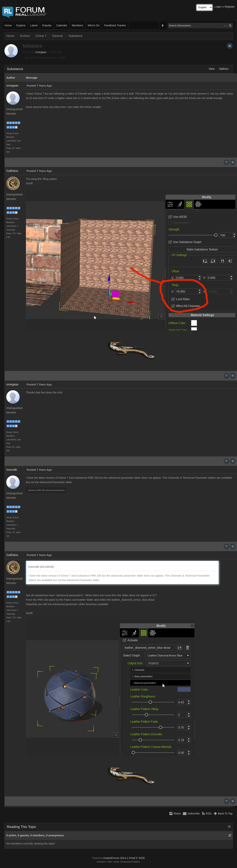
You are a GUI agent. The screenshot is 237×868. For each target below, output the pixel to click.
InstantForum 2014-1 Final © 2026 (124, 858)
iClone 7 (41, 36)
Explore (21, 25)
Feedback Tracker (115, 25)
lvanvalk (12, 470)
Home (8, 25)
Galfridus (12, 171)
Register (230, 7)
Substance (76, 36)
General (57, 36)
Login (218, 7)
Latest (34, 25)
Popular (47, 25)
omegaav (41, 52)
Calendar (62, 25)
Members (77, 25)
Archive (25, 36)
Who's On (94, 25)
